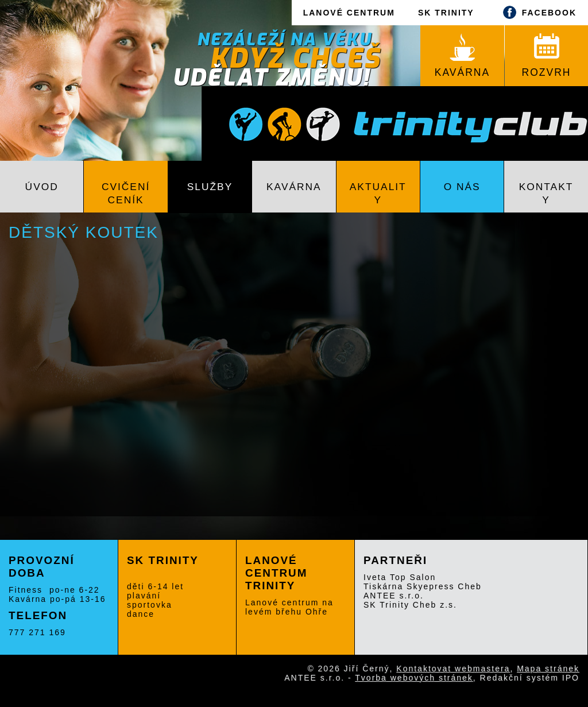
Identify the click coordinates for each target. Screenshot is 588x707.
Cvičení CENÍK (126, 193)
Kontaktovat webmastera (453, 669)
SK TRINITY (446, 13)
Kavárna (294, 187)
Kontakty (546, 193)
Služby (210, 187)
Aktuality (378, 193)
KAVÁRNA (462, 56)
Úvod (42, 187)
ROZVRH (547, 56)
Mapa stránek (548, 669)
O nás (462, 187)
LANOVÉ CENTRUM (349, 13)
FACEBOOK (537, 12)
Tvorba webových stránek (414, 678)
